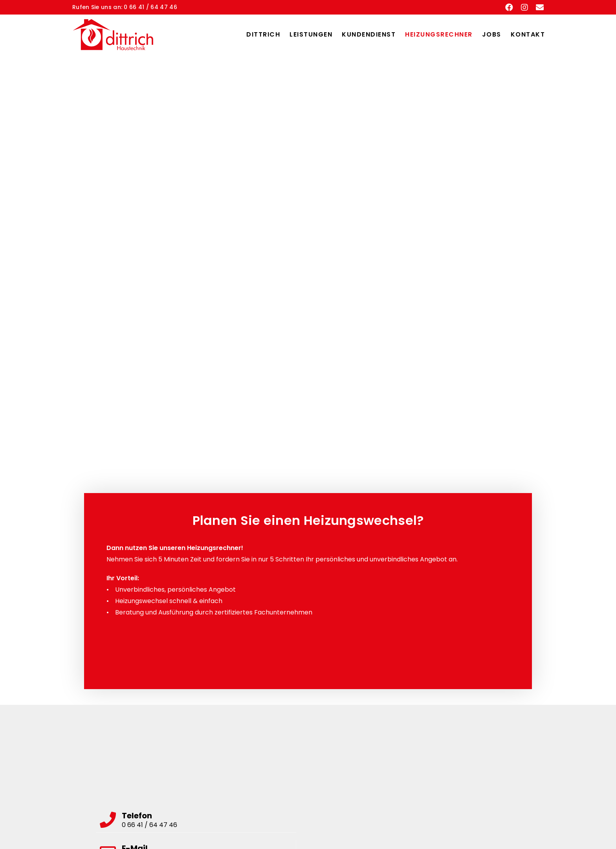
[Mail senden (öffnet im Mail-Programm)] (538, 7)
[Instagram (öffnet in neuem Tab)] (524, 7)
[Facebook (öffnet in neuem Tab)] (509, 7)
